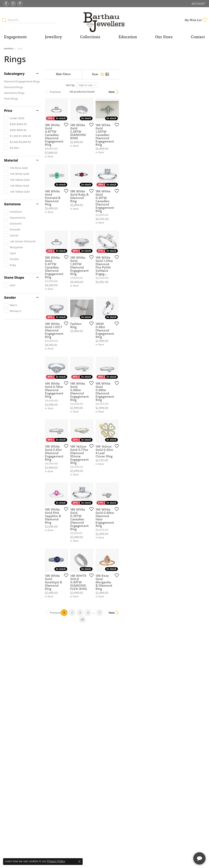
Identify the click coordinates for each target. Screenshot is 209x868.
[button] (198, 4)
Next (198, 92)
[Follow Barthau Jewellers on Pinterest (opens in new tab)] (20, 4)
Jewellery (53, 37)
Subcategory (14, 74)
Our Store (164, 37)
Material (11, 160)
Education (128, 37)
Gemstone (12, 204)
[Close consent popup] (79, 861)
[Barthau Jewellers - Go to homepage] (104, 20)
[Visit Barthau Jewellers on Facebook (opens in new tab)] (6, 4)
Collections (90, 37)
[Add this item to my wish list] (94, 153)
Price (8, 111)
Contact (198, 37)
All (147, 719)
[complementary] (179, 846)
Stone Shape (14, 277)
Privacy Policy (56, 861)
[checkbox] (14, 118)
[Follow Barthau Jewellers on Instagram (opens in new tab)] (13, 4)
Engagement (15, 37)
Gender (10, 298)
